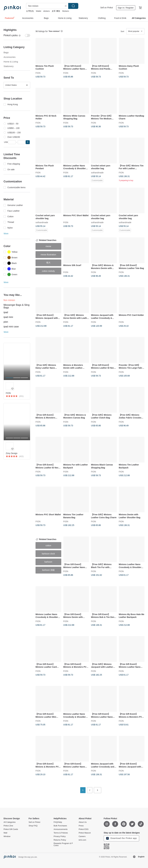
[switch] (17, 35)
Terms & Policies (61, 833)
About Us (83, 822)
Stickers (66, 11)
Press (81, 826)
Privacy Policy (60, 836)
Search (73, 6)
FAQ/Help (58, 822)
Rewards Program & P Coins (63, 844)
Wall (5, 833)
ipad (6, 312)
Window (7, 836)
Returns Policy (60, 840)
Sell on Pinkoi (107, 8)
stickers (46, 11)
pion (6, 322)
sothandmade (97, 172)
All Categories (10, 822)
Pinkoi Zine (8, 826)
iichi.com (82, 840)
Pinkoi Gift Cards (11, 829)
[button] (28, 142)
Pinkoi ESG (83, 829)
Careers (82, 836)
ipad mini (8, 317)
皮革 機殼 (56, 11)
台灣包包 (30, 11)
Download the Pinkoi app (122, 838)
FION (38, 73)
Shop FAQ (33, 826)
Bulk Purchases (60, 826)
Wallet (38, 11)
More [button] (6, 234)
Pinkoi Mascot (85, 833)
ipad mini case (11, 327)
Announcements (61, 829)
